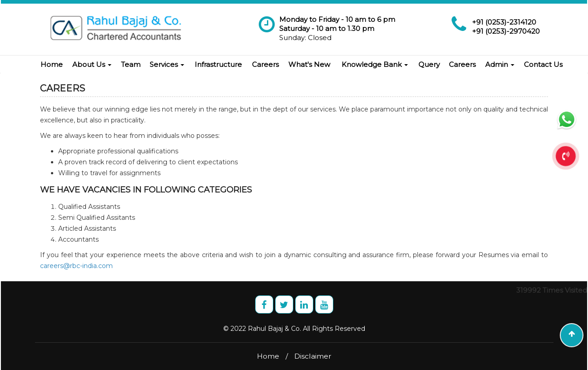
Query (429, 64)
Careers (265, 64)
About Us (92, 64)
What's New (309, 64)
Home (52, 64)
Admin (500, 64)
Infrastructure (218, 64)
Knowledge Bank (375, 64)
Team (131, 64)
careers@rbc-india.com (76, 266)
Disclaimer (313, 356)
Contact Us (543, 64)
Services (167, 64)
